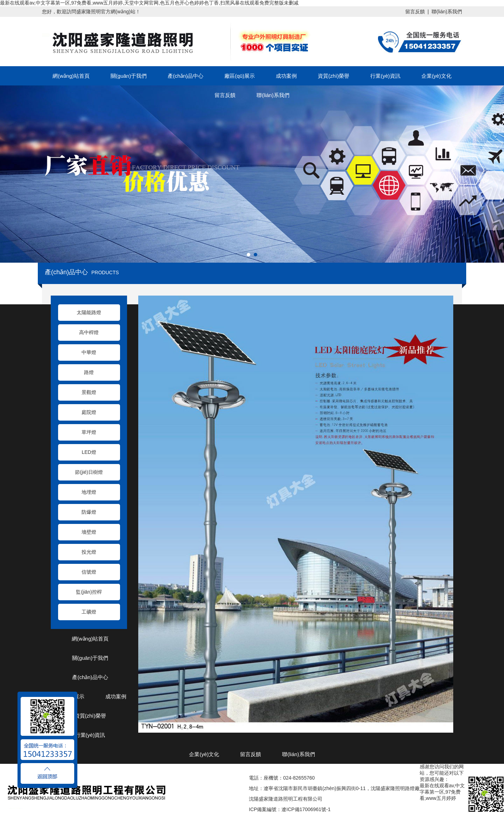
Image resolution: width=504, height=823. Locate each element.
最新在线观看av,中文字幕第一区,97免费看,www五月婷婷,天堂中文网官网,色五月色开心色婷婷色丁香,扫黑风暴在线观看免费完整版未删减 (149, 3)
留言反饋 (415, 12)
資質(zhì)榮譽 (334, 76)
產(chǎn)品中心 (185, 76)
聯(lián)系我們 (447, 12)
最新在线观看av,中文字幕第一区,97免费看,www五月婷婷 (442, 792)
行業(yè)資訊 (385, 76)
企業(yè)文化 (436, 76)
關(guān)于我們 (129, 76)
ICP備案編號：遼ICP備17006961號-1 (290, 809)
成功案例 (286, 76)
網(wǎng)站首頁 (71, 76)
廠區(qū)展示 (240, 76)
